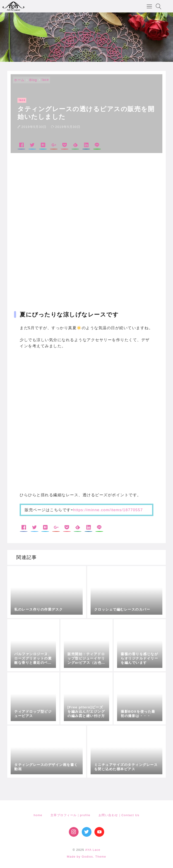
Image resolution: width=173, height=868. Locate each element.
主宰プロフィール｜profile (70, 815)
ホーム (19, 80)
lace (46, 80)
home (38, 815)
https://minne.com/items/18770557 (108, 510)
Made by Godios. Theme (86, 857)
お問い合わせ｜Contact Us (119, 815)
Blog (33, 80)
